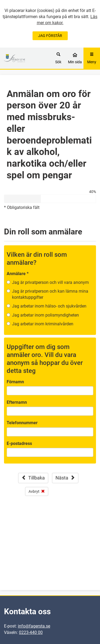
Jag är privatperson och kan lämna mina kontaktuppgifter (50, 294)
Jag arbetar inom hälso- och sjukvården (49, 306)
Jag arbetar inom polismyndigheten (45, 315)
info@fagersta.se (34, 626)
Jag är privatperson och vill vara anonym (50, 282)
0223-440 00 (31, 632)
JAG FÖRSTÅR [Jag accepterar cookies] (50, 36)
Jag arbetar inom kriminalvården (43, 324)
